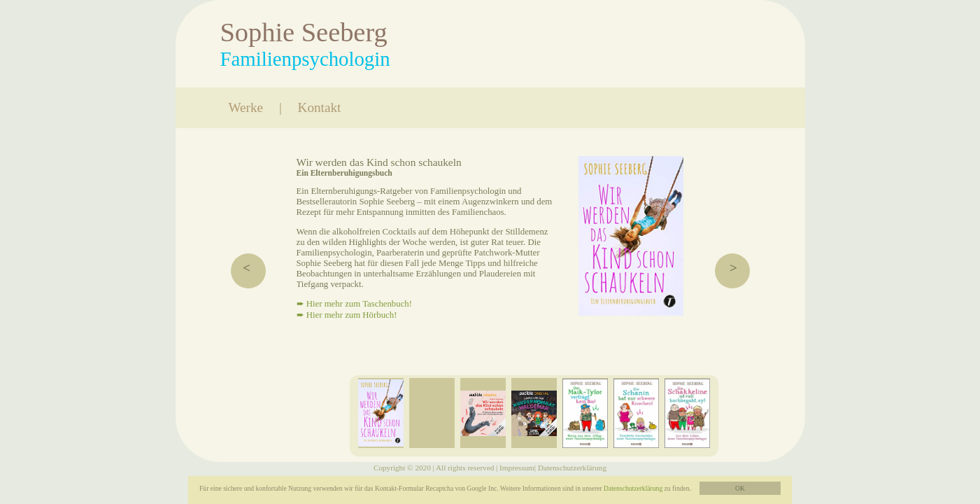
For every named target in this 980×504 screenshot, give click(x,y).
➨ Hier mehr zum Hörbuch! (347, 315)
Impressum (517, 468)
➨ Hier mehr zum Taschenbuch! (355, 304)
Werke (246, 107)
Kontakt (320, 107)
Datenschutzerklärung (633, 488)
